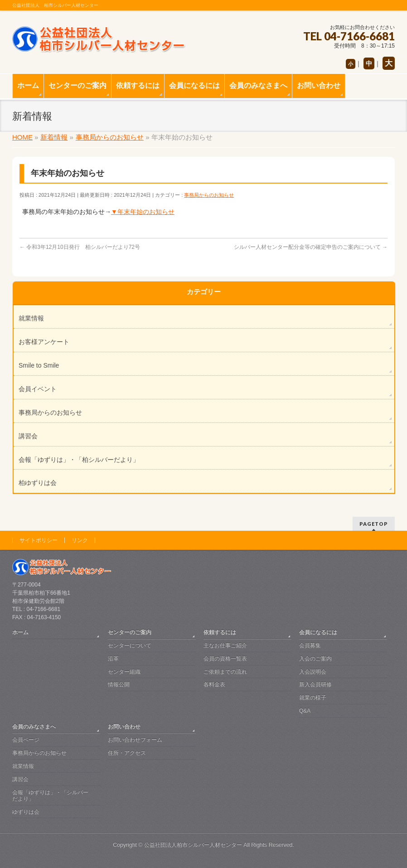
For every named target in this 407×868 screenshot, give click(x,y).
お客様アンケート (44, 342)
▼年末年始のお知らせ (143, 212)
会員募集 (310, 645)
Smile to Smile (39, 365)
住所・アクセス (127, 753)
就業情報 (31, 318)
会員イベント (38, 389)
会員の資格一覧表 (225, 659)
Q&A (305, 711)
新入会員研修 (315, 684)
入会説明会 (313, 672)
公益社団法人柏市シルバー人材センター (193, 845)
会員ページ (26, 740)
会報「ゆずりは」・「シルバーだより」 (50, 795)
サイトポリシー (39, 540)
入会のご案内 (315, 659)
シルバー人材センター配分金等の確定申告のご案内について (311, 247)
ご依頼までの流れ (225, 672)
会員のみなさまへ (34, 727)
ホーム (20, 632)
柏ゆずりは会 (38, 483)
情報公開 (119, 684)
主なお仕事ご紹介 (225, 645)
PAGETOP (374, 524)
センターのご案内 (130, 632)
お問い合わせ (124, 727)
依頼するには (220, 632)
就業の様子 (313, 698)
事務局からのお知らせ (209, 195)
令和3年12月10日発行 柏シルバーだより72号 (80, 247)
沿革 (113, 659)
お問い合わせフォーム (135, 740)
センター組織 (124, 672)
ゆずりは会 (26, 812)
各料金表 (214, 684)
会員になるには (318, 632)
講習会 (28, 436)
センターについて (130, 645)
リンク (80, 540)
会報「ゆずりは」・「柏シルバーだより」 (79, 460)
